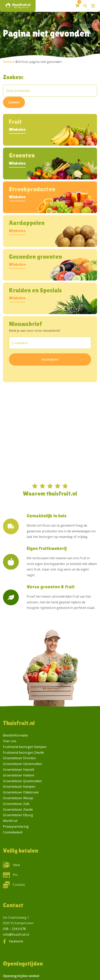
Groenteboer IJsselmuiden (22, 781)
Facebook (16, 941)
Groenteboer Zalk (16, 804)
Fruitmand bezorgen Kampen (25, 747)
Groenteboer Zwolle (18, 809)
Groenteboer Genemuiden (22, 764)
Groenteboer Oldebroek (21, 792)
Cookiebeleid (13, 832)
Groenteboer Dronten (19, 758)
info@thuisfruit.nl (16, 935)
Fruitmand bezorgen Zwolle (23, 753)
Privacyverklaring (16, 826)
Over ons (10, 741)
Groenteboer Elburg (18, 815)
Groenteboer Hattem (19, 775)
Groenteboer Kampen (19, 787)
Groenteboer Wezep (18, 798)
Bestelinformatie (15, 735)
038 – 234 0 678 (14, 929)
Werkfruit (10, 821)
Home (7, 62)
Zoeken (14, 102)
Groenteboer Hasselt (19, 770)
